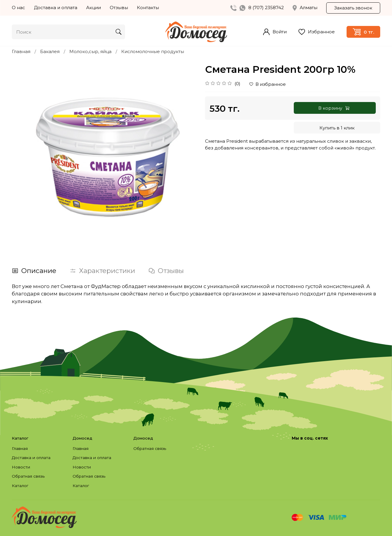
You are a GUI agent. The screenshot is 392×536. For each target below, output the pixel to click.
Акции (94, 8)
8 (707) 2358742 (266, 8)
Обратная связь (28, 476)
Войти (275, 32)
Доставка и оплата (56, 8)
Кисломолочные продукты (153, 51)
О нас (18, 8)
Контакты (148, 8)
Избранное (317, 32)
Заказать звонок (353, 8)
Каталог (20, 486)
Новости (21, 467)
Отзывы (119, 8)
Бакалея (50, 51)
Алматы (305, 8)
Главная (21, 51)
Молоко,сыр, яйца (90, 51)
